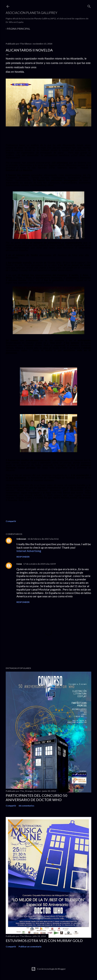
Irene (19, 564)
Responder (23, 557)
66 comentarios (26, 806)
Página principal (19, 29)
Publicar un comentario (30, 947)
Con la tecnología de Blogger (48, 969)
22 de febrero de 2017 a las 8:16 (43, 539)
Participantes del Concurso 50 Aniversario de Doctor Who (37, 797)
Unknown (21, 539)
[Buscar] (89, 6)
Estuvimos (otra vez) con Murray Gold (44, 941)
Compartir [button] (11, 521)
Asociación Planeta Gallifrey (31, 13)
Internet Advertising (29, 551)
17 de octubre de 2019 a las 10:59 (39, 564)
